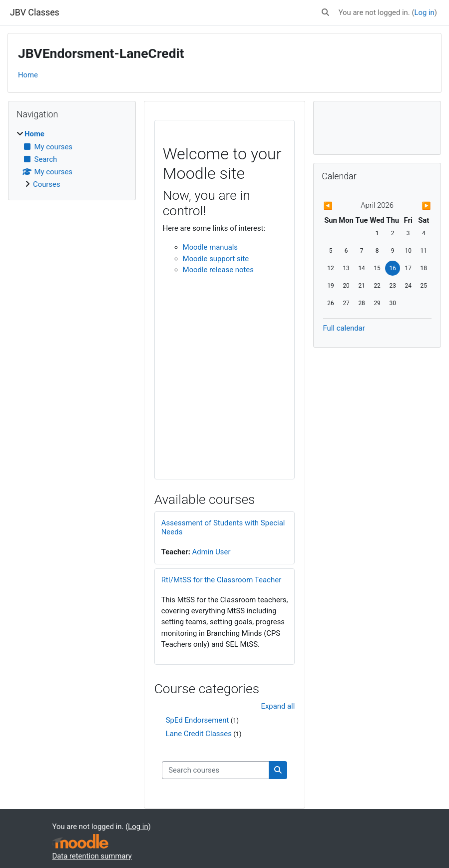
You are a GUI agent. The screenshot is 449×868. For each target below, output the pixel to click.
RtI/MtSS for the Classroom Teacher (222, 580)
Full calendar (344, 328)
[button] (325, 12)
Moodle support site (216, 259)
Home (28, 75)
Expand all (278, 706)
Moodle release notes (218, 270)
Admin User (212, 552)
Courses (47, 184)
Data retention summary (92, 856)
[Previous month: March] (339, 206)
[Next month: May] (415, 206)
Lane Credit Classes (199, 734)
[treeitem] (72, 159)
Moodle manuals (210, 247)
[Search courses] (216, 770)
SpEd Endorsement (198, 720)
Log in (424, 12)
